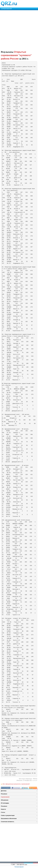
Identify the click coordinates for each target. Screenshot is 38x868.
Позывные (4, 794)
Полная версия (19, 867)
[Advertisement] (19, 30)
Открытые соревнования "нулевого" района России (16, 55)
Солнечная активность (8, 822)
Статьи (3, 812)
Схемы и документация (8, 815)
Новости (3, 809)
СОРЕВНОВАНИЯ (6, 9)
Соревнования (5, 797)
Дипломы (4, 791)
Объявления (5, 800)
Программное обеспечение (9, 819)
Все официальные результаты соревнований (16, 784)
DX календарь (5, 803)
